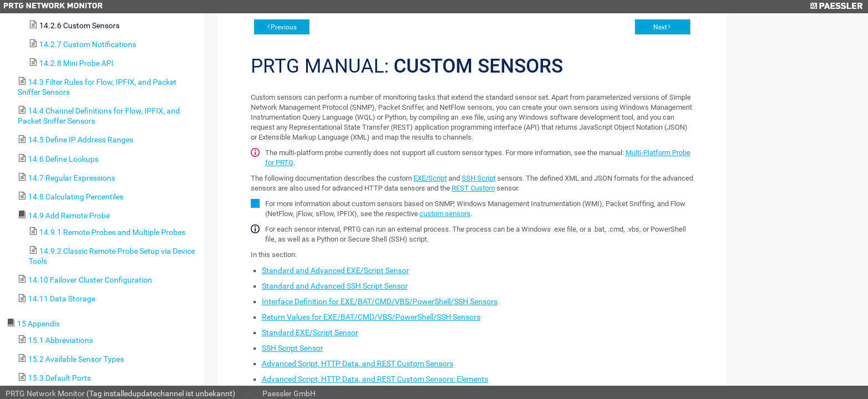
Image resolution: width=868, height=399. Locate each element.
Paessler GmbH (289, 393)
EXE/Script (430, 178)
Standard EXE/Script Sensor (310, 332)
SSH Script (479, 178)
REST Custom (473, 188)
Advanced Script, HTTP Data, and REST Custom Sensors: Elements (375, 379)
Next (660, 27)
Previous (284, 27)
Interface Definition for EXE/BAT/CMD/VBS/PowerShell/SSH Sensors (380, 301)
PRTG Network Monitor (45, 393)
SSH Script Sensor (293, 348)
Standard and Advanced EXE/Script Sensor (335, 270)
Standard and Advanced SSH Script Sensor (335, 286)
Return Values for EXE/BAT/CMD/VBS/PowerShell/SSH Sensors (371, 317)
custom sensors (445, 214)
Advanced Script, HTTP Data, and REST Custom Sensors (358, 364)
